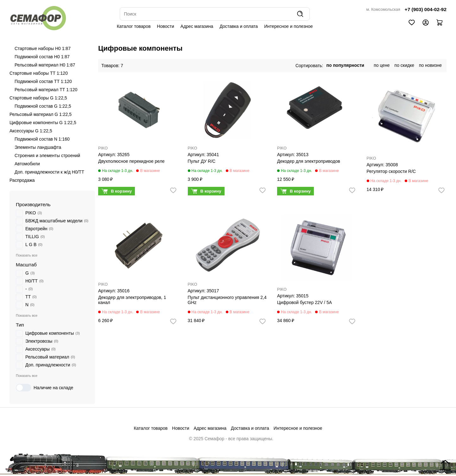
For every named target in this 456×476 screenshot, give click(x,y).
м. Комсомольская (383, 10)
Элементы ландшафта (38, 147)
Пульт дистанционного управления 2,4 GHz (227, 300)
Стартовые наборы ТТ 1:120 (39, 73)
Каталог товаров (134, 26)
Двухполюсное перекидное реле (131, 161)
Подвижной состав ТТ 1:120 (43, 81)
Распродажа (22, 180)
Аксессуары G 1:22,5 (31, 131)
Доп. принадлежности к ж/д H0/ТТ (49, 172)
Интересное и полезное (288, 26)
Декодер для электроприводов (309, 161)
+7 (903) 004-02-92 (426, 9)
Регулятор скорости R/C (391, 171)
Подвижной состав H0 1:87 (42, 57)
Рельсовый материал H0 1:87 (45, 65)
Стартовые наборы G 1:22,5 (38, 98)
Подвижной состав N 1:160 (42, 139)
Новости (166, 26)
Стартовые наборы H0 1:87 (43, 48)
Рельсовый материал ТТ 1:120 (46, 90)
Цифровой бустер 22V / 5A (304, 302)
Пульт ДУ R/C (202, 161)
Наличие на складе (44, 388)
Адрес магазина (197, 26)
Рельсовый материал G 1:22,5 (41, 114)
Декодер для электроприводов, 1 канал (132, 300)
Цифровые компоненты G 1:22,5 (43, 123)
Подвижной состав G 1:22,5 (43, 106)
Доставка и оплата (239, 26)
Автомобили (27, 164)
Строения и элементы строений (47, 155)
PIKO (103, 148)
